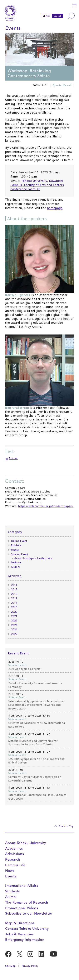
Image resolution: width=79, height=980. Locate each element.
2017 (14, 598)
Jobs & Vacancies (19, 934)
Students (13, 891)
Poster (13, 458)
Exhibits (16, 545)
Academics (14, 848)
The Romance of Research (27, 902)
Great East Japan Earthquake (33, 558)
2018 (14, 603)
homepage (55, 208)
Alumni (16, 567)
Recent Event (19, 653)
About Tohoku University (26, 843)
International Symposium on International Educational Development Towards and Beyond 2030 (36, 705)
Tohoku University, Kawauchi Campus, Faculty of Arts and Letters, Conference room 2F (38, 185)
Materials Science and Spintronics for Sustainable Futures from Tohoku (33, 743)
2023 (14, 625)
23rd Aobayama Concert (24, 669)
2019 (14, 607)
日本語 (46, 16)
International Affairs (22, 886)
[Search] (71, 16)
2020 (14, 612)
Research (13, 859)
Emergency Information (25, 940)
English (58, 16)
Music (15, 550)
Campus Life (15, 865)
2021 (14, 616)
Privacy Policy (30, 966)
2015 (14, 589)
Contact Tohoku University (27, 929)
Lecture (16, 562)
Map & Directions (20, 923)
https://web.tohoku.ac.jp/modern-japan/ (46, 506)
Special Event (62, 85)
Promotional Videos (22, 908)
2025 (14, 634)
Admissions (14, 854)
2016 (14, 594)
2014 (14, 585)
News (10, 871)
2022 (14, 620)
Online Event (19, 541)
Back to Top (66, 826)
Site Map (11, 966)
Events (11, 876)
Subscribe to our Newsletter (29, 913)
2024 (14, 629)
